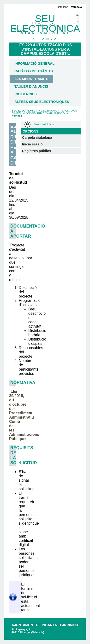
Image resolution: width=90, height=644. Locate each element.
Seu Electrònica (25, 111)
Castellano (62, 7)
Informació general (34, 64)
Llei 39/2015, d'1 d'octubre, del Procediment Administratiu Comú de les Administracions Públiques (24, 415)
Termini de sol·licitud (13, 178)
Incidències (26, 94)
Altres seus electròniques (42, 102)
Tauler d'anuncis (31, 86)
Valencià (76, 7)
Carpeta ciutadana (37, 138)
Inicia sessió (32, 144)
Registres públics (36, 151)
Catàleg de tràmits (34, 71)
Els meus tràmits (31, 79)
